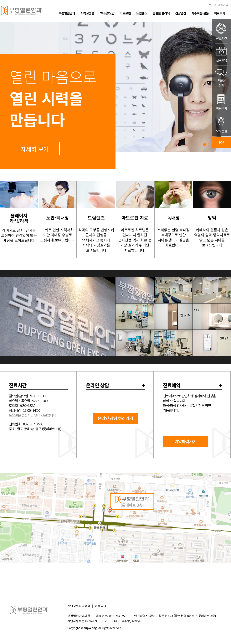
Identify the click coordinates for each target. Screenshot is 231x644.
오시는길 (221, 125)
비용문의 (221, 102)
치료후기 (219, 13)
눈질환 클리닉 (161, 13)
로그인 (212, 5)
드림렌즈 (142, 13)
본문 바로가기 (0, 0)
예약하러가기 (185, 441)
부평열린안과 (67, 13)
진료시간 (221, 31)
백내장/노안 (107, 13)
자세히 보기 (35, 149)
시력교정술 (87, 13)
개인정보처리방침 (79, 606)
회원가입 (223, 5)
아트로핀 (125, 13)
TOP (221, 142)
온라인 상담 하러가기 (115, 418)
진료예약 (221, 55)
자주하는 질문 (200, 13)
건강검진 (180, 13)
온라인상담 (221, 78)
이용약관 (101, 606)
